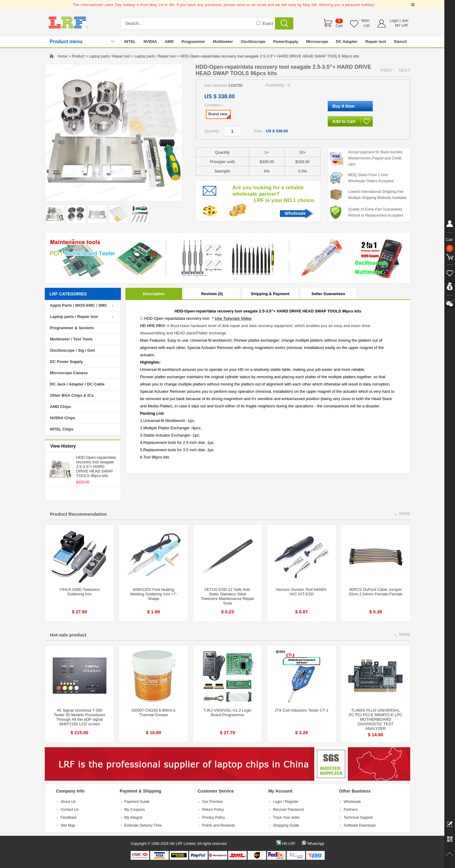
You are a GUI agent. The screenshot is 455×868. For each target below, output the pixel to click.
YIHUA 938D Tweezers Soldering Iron (80, 592)
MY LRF (402, 26)
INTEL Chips (62, 429)
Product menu (66, 42)
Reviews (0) (212, 294)
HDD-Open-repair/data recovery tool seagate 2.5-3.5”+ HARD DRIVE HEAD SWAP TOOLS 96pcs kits (96, 467)
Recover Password (288, 810)
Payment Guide (137, 802)
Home (62, 56)
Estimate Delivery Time (143, 825)
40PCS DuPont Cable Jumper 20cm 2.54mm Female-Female (376, 592)
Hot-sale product (68, 635)
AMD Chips (60, 407)
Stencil (400, 42)
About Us (68, 802)
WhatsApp (316, 844)
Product (78, 56)
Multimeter (223, 42)
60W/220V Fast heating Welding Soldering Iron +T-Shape (153, 594)
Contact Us (70, 810)
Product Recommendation (78, 514)
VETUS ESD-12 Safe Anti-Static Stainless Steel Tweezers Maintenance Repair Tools (227, 596)
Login (394, 21)
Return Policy (213, 810)
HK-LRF (289, 844)
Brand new (219, 115)
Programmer (193, 42)
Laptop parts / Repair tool (109, 56)
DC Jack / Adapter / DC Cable (77, 384)
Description (154, 294)
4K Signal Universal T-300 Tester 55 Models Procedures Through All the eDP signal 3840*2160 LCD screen (79, 717)
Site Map (68, 825)
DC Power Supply (66, 362)
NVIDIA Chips (63, 418)
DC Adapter (347, 42)
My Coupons (134, 810)
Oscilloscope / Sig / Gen (72, 350)
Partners (351, 810)
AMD (169, 42)
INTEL (130, 42)
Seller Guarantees (328, 294)
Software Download (360, 825)
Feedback (69, 817)
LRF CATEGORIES (68, 294)
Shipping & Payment (270, 294)
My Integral (133, 817)
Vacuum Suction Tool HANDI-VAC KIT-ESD (301, 592)
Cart (339, 26)
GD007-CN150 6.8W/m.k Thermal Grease (154, 713)
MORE (405, 514)
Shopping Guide (286, 825)
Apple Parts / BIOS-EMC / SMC (79, 305)
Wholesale (295, 213)
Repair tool (376, 42)
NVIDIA (150, 42)
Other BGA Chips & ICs (72, 395)
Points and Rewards (219, 825)
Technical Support (358, 817)
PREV (386, 70)
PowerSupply (286, 42)
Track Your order (286, 817)
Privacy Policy (214, 817)
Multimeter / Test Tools (71, 339)
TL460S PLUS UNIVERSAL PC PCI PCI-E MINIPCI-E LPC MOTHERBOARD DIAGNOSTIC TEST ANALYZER (376, 719)
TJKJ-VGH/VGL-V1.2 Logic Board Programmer (227, 713)
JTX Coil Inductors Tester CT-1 (302, 710)
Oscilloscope (253, 42)
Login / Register (286, 802)
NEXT (405, 70)
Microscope (317, 42)
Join (405, 21)
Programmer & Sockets (72, 328)
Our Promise (212, 802)
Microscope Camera (69, 373)
